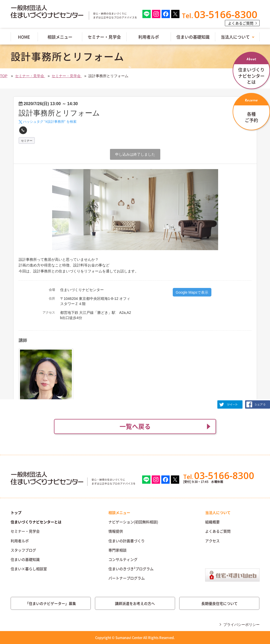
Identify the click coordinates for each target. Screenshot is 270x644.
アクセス (212, 541)
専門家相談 (117, 550)
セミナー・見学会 (104, 37)
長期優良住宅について (219, 603)
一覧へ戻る (135, 426)
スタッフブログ (23, 550)
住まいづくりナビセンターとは (36, 522)
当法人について (235, 37)
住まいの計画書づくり (127, 541)
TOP (4, 76)
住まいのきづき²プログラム (131, 569)
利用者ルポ (149, 37)
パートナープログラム (127, 578)
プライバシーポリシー (241, 625)
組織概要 (212, 522)
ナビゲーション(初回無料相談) (133, 522)
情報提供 (116, 531)
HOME (24, 37)
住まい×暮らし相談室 (29, 569)
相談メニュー (60, 37)
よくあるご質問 (241, 23)
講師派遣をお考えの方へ (135, 603)
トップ (16, 512)
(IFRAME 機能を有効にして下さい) (135, 244)
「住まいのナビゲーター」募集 (51, 603)
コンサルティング (123, 559)
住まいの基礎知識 (193, 37)
